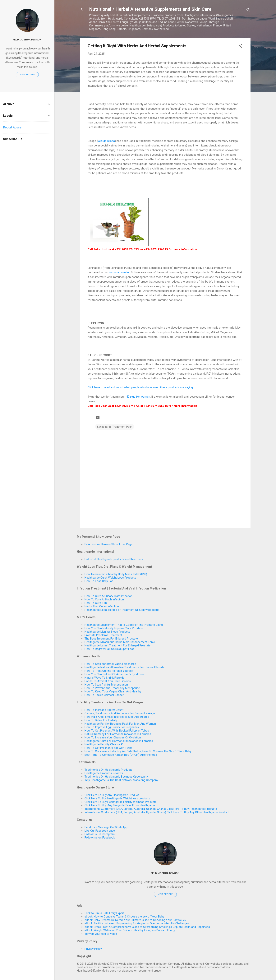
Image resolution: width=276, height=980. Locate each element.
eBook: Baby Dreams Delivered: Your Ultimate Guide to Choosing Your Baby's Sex (135, 920)
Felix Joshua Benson (165, 873)
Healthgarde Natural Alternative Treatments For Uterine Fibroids (124, 667)
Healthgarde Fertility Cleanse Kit (104, 744)
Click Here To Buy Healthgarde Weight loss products (117, 798)
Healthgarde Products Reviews (104, 773)
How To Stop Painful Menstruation (106, 685)
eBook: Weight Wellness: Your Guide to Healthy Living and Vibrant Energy (130, 930)
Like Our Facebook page (100, 831)
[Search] (248, 10)
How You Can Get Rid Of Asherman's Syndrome (115, 674)
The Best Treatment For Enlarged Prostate (111, 639)
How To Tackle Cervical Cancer (104, 695)
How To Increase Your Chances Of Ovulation (113, 737)
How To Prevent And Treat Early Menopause (112, 688)
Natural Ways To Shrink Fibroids (104, 678)
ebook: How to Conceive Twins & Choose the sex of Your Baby (124, 917)
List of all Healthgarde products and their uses (114, 559)
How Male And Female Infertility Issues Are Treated (117, 717)
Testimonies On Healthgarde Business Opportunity (116, 777)
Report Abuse (12, 127)
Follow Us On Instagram (100, 834)
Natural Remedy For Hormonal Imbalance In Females (118, 734)
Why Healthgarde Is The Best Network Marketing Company (121, 780)
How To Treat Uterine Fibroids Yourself (109, 671)
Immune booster (119, 272)
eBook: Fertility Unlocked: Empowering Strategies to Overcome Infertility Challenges (137, 923)
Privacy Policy (93, 949)
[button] (241, 46)
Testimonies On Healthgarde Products (108, 770)
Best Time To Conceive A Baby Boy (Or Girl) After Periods (121, 755)
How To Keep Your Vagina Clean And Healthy (113, 691)
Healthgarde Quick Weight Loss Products (110, 578)
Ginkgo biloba (106, 141)
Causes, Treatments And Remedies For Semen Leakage (120, 713)
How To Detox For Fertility (101, 720)
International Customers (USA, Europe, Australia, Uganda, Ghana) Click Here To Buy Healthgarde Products (151, 809)
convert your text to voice (101, 934)
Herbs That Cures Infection (102, 606)
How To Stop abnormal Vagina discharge (110, 664)
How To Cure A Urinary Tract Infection (108, 596)
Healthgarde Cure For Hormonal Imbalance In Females (119, 741)
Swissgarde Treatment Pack (115, 427)
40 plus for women (138, 397)
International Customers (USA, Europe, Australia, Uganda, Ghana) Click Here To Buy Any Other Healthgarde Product (157, 812)
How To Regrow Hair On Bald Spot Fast (109, 649)
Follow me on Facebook (100, 838)
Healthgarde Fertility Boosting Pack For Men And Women (120, 724)
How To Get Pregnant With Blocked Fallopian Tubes (117, 731)
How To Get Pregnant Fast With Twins (108, 748)
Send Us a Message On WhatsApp (106, 827)
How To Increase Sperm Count (104, 710)
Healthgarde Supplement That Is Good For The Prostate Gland (124, 625)
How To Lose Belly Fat (99, 581)
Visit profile (165, 894)
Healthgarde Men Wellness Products (107, 632)
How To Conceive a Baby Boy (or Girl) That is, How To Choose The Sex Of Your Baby (138, 751)
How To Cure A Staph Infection (104, 599)
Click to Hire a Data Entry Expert (104, 913)
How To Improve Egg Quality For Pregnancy (112, 727)
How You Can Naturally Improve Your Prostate (114, 628)
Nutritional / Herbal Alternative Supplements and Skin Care (150, 9)
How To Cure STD (96, 603)
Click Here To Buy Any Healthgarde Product (112, 795)
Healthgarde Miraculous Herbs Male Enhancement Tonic (120, 642)
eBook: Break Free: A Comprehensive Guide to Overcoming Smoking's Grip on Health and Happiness (147, 927)
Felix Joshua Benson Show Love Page (108, 544)
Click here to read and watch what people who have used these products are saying (140, 387)
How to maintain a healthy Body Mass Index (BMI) (116, 574)
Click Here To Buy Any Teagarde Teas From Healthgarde (120, 805)
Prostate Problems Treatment (103, 635)
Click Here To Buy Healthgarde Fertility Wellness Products (121, 802)
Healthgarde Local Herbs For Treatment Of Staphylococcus (122, 610)
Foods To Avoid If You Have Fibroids (108, 681)
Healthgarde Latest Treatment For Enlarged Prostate (117, 645)
